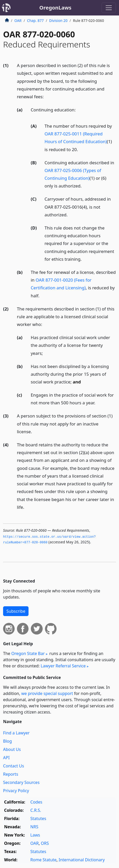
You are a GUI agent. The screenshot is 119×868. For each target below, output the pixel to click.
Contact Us (13, 766)
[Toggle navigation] (109, 8)
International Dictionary (82, 860)
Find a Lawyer (16, 733)
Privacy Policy (16, 791)
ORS (45, 843)
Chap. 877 (35, 21)
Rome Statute (43, 860)
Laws (35, 835)
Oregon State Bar (28, 653)
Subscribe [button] (16, 611)
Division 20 (58, 21)
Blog (7, 741)
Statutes (38, 818)
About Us (12, 749)
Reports (11, 774)
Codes (36, 802)
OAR (18, 21)
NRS (34, 827)
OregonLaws (55, 8)
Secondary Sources (21, 782)
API (6, 758)
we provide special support (47, 693)
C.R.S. (36, 810)
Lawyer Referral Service (63, 666)
